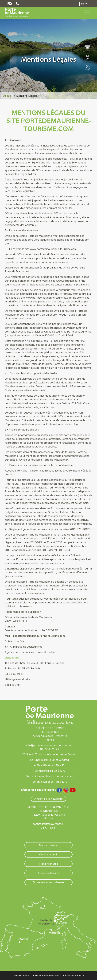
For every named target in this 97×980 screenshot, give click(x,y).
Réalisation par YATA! (74, 976)
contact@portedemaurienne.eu (48, 824)
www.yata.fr (12, 658)
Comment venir (49, 854)
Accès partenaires (49, 873)
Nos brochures (49, 864)
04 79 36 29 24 (50, 749)
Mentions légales (21, 976)
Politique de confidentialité (46, 976)
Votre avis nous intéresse (48, 882)
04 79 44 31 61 (48, 828)
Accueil (8, 96)
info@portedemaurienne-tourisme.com (50, 745)
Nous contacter (48, 845)
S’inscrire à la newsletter (48, 799)
